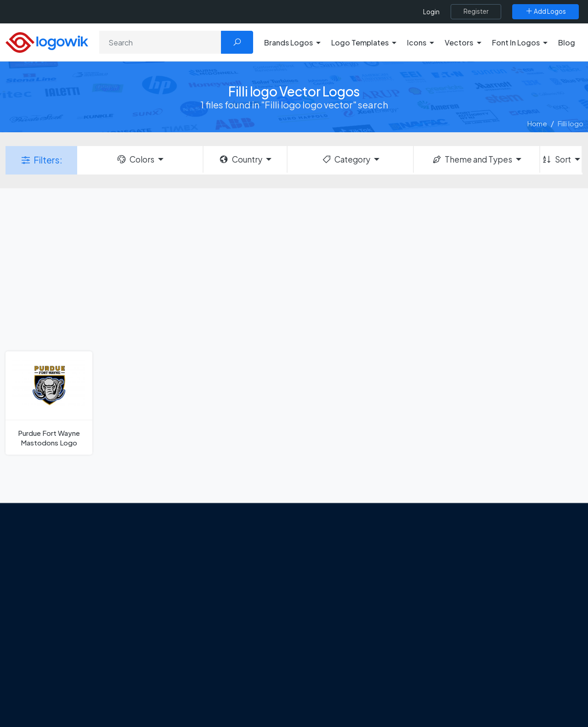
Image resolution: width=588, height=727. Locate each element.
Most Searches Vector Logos (483, 686)
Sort (556, 159)
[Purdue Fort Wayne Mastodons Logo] (49, 403)
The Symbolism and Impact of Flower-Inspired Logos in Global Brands (226, 674)
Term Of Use (65, 641)
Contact (59, 609)
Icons (447, 589)
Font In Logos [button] (516, 42)
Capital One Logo (335, 638)
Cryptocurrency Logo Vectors (486, 670)
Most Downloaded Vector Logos (489, 654)
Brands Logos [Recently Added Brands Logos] (460, 557)
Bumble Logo (329, 654)
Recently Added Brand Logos (485, 638)
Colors (135, 159)
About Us (60, 592)
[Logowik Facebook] (46, 663)
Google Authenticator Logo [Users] (351, 573)
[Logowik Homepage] (47, 41)
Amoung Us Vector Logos (347, 557)
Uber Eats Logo (331, 622)
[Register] (476, 11)
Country (240, 159)
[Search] (160, 42)
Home (537, 123)
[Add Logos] (546, 11)
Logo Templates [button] (360, 42)
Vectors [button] (459, 42)
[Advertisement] (294, 269)
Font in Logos (460, 622)
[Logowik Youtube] (121, 663)
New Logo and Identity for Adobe (229, 621)
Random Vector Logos (474, 703)
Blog (567, 42)
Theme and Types (472, 159)
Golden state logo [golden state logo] (336, 670)
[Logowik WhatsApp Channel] (47, 681)
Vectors (451, 605)
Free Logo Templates (472, 573)
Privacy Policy (67, 625)
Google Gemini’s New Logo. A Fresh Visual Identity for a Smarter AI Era (232, 562)
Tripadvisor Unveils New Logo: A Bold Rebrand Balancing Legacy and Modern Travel (226, 594)
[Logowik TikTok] (140, 663)
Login (431, 12)
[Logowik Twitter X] (65, 663)
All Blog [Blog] (188, 702)
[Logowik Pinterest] (102, 663)
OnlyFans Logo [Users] (331, 589)
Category (346, 159)
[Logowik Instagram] (84, 663)
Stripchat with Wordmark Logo (355, 686)
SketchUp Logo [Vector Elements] (332, 605)
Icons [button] (417, 42)
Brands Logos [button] (288, 42)
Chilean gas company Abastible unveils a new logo (226, 642)
